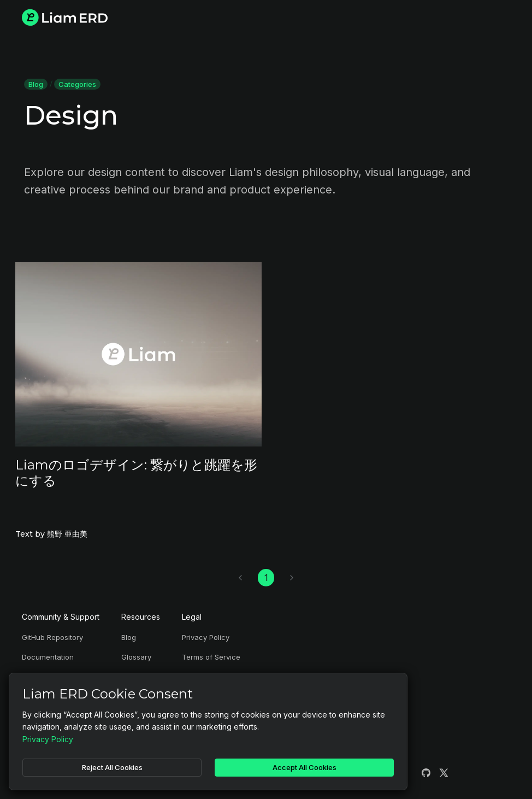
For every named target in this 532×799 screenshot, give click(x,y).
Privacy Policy (206, 637)
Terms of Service (211, 657)
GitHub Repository (52, 637)
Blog (36, 84)
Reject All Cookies (112, 767)
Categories (77, 84)
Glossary (136, 657)
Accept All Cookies (305, 767)
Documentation (48, 657)
